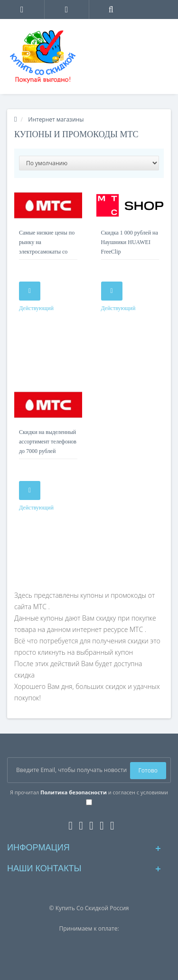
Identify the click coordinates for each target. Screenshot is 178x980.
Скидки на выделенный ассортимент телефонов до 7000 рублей (48, 442)
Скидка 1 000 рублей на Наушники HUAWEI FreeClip (130, 242)
